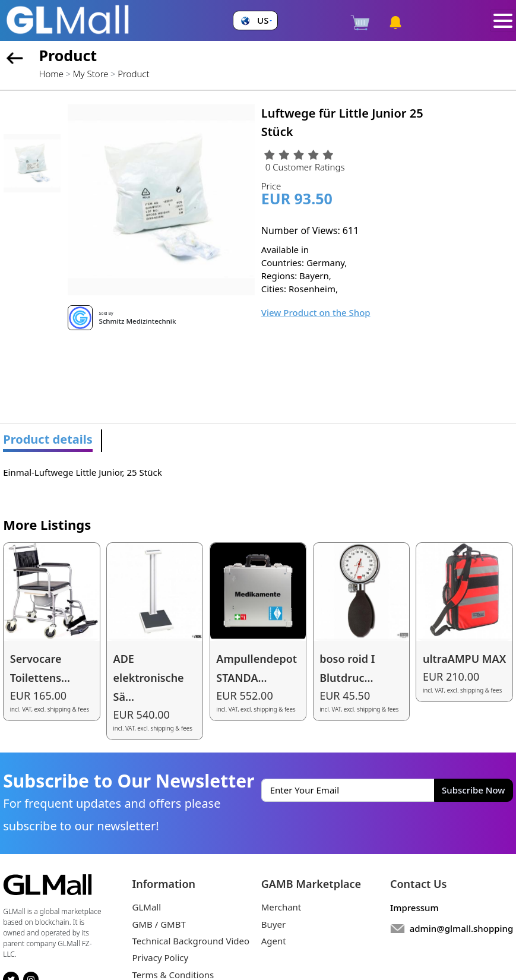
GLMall (147, 907)
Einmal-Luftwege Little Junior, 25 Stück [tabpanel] (82, 472)
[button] (255, 20)
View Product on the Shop (316, 312)
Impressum (414, 908)
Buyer (273, 924)
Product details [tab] (48, 439)
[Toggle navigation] (503, 21)
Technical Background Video (191, 941)
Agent (274, 941)
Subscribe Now (473, 790)
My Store (91, 74)
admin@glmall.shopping (462, 928)
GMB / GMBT (159, 924)
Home (51, 74)
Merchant (281, 907)
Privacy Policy (161, 957)
